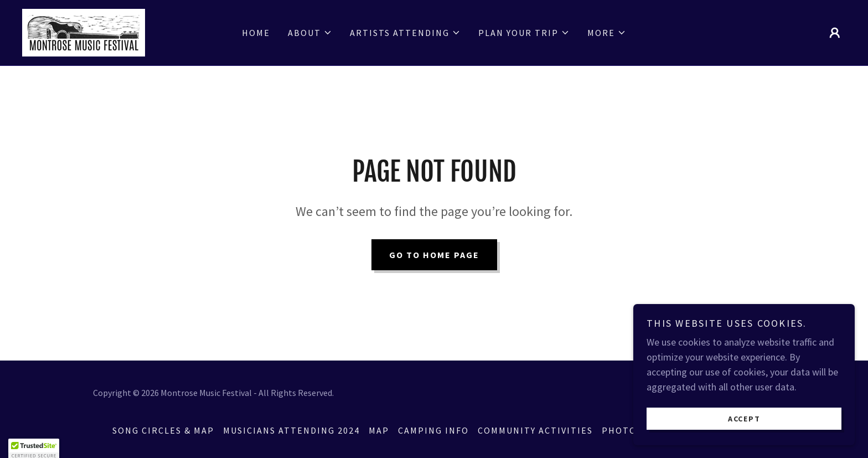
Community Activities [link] (535, 430)
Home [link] (256, 33)
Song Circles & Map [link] (163, 430)
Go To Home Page (434, 255)
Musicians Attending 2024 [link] (291, 430)
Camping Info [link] (433, 430)
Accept (744, 426)
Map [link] (379, 430)
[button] (310, 33)
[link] (84, 31)
